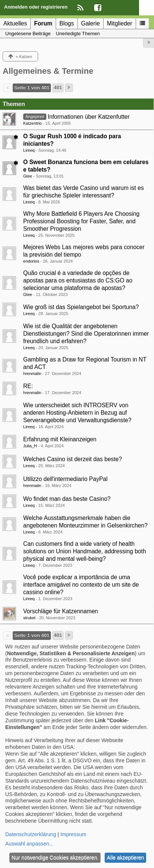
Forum (43, 23)
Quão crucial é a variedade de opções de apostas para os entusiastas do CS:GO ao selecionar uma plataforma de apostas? (78, 280)
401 (58, 87)
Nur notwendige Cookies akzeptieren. (55, 858)
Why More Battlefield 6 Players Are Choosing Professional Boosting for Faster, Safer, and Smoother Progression (81, 221)
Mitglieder (120, 23)
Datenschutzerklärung (31, 834)
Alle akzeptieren (126, 858)
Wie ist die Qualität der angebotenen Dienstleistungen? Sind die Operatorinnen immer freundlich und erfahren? (86, 334)
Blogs (67, 23)
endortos (31, 261)
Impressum (73, 834)
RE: (28, 386)
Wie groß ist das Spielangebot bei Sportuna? (81, 307)
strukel (29, 618)
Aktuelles (15, 23)
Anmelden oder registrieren (36, 7)
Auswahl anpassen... (29, 844)
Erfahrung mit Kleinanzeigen (60, 439)
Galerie (90, 23)
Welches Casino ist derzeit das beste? (73, 459)
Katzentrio (33, 123)
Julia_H (30, 446)
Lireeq (29, 150)
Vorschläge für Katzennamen (61, 611)
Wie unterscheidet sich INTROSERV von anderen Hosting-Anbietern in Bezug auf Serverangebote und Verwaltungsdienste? (77, 413)
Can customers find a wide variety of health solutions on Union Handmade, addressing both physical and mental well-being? (85, 551)
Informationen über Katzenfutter (88, 117)
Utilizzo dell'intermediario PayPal (65, 479)
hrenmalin (32, 373)
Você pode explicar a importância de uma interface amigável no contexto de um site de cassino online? (81, 585)
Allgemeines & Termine (48, 71)
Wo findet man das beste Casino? (67, 499)
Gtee (28, 176)
